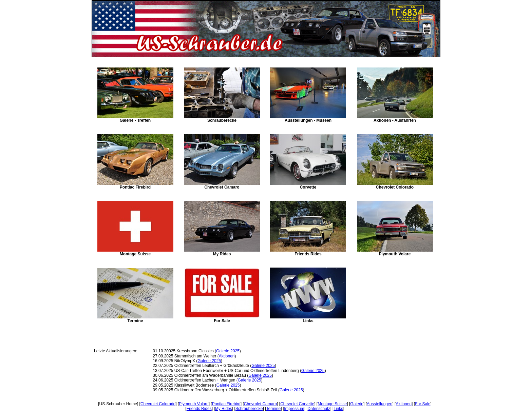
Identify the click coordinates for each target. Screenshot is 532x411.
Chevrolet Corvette (297, 404)
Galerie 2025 (228, 351)
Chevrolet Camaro (260, 404)
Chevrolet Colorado (158, 404)
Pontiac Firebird (226, 404)
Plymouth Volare (194, 404)
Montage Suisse (332, 404)
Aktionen (227, 356)
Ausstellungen (379, 404)
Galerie (357, 404)
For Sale (423, 404)
